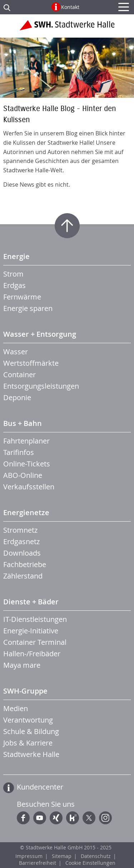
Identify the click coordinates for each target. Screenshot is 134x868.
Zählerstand (23, 576)
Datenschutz (96, 856)
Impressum (29, 856)
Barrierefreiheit (38, 863)
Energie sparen (28, 308)
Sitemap (62, 856)
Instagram (105, 818)
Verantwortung (28, 720)
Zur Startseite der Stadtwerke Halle (67, 28)
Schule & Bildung (31, 731)
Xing (56, 818)
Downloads (22, 553)
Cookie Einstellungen (90, 863)
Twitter (89, 818)
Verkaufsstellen (29, 487)
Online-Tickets (27, 464)
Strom (13, 274)
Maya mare (22, 665)
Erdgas (14, 285)
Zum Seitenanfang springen (67, 226)
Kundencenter (40, 787)
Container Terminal (35, 642)
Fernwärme (22, 297)
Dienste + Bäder (31, 602)
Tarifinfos (19, 452)
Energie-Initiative (31, 631)
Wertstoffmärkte (31, 363)
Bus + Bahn (23, 423)
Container (19, 375)
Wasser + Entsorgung (40, 334)
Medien (16, 708)
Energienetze (26, 512)
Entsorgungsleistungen (41, 386)
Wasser (16, 352)
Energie (16, 256)
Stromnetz (20, 530)
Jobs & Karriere (28, 743)
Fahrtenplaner (26, 441)
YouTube (40, 818)
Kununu (73, 818)
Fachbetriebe (25, 564)
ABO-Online (23, 475)
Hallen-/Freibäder (32, 654)
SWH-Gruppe (25, 691)
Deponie (17, 397)
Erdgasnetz (21, 541)
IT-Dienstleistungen (35, 619)
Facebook (23, 818)
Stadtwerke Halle (31, 754)
